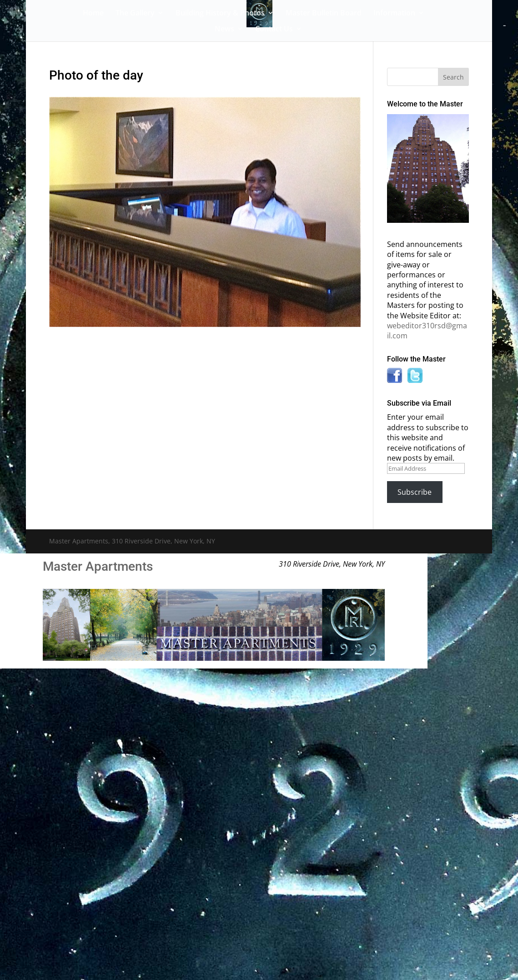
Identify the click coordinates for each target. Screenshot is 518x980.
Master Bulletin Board (324, 14)
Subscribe (415, 492)
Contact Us (274, 30)
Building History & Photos (220, 14)
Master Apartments (98, 566)
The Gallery (135, 14)
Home (93, 14)
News (224, 30)
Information (394, 14)
